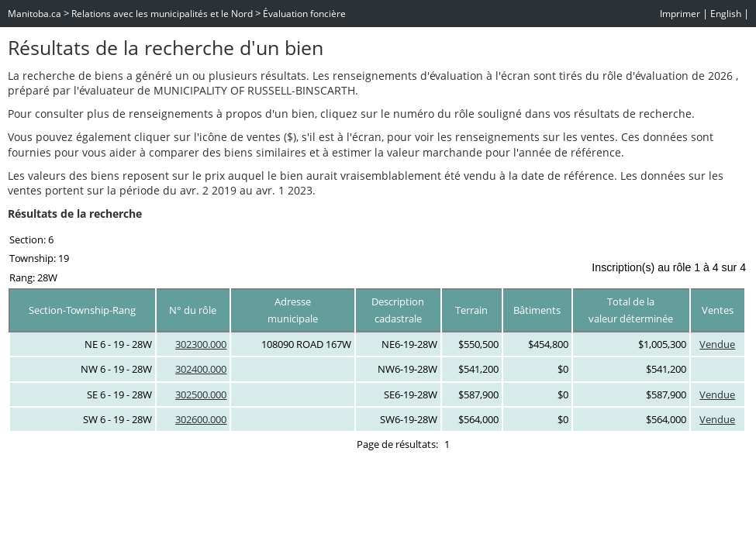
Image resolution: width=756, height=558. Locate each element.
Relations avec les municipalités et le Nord (162, 14)
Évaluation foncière (304, 14)
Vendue (717, 344)
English (726, 14)
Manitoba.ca (35, 14)
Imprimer (680, 14)
